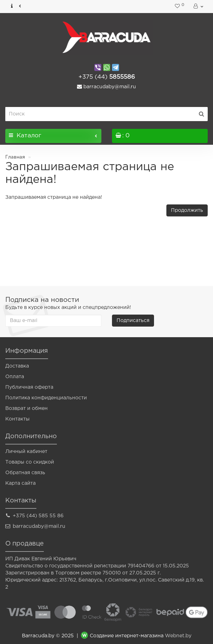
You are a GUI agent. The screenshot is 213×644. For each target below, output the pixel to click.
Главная (15, 157)
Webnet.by (178, 636)
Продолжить (187, 210)
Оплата (15, 377)
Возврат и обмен (26, 409)
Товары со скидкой (30, 462)
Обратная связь (25, 473)
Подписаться (133, 321)
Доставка (17, 366)
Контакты (17, 419)
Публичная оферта (29, 387)
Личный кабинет (26, 452)
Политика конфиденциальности (46, 398)
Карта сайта (20, 483)
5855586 (107, 77)
